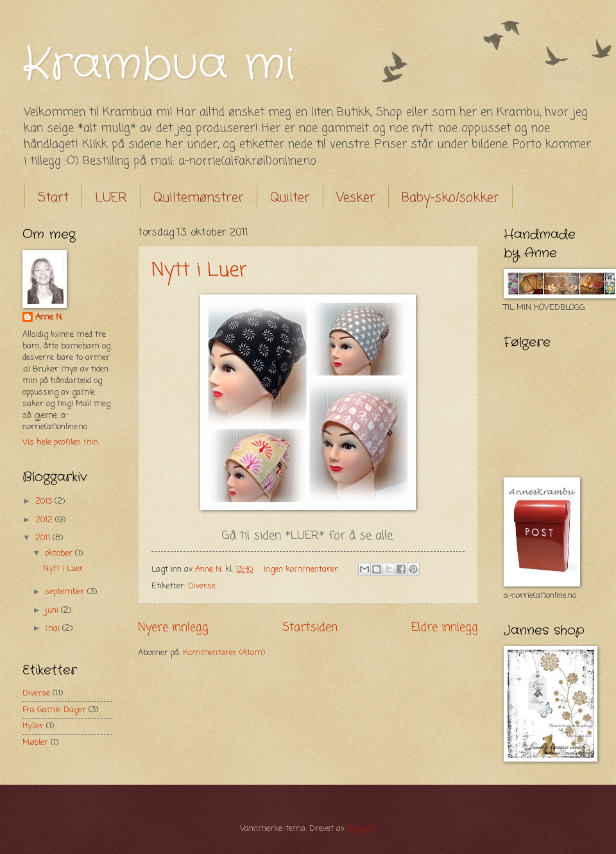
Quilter (290, 198)
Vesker (356, 198)
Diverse (202, 586)
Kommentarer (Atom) (224, 653)
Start (53, 198)
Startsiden (310, 628)
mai (54, 628)
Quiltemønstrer (199, 198)
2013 (45, 501)
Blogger (361, 829)
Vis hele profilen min (60, 442)
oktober (60, 553)
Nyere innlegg (173, 628)
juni (53, 611)
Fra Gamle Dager (54, 710)
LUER (111, 198)
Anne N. (49, 318)
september (66, 592)
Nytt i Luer (199, 271)
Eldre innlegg (445, 628)
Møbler (35, 743)
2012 (45, 520)
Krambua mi (158, 65)
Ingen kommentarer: (303, 569)
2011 (44, 538)
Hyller (33, 726)
